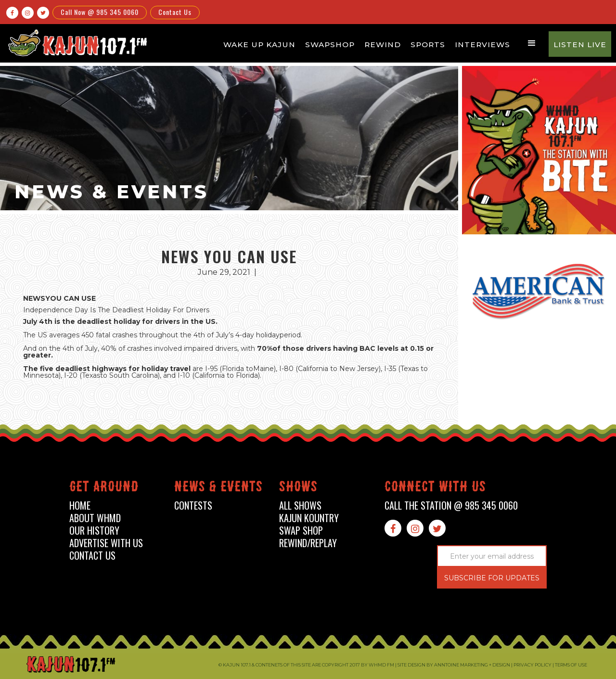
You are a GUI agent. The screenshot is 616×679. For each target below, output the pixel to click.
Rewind (383, 45)
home (80, 506)
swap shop (301, 531)
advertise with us (106, 543)
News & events (218, 488)
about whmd (95, 518)
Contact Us (175, 12)
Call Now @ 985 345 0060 (100, 12)
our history (94, 531)
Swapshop (330, 45)
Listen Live (580, 45)
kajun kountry (309, 518)
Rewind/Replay (308, 543)
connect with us (435, 488)
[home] (76, 43)
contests (193, 506)
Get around (104, 488)
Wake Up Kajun (259, 45)
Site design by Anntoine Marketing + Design (454, 665)
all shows (300, 506)
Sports (428, 45)
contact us (92, 556)
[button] (532, 43)
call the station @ (451, 506)
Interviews (482, 45)
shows (298, 488)
